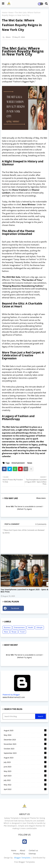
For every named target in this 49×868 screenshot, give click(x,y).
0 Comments (41, 524)
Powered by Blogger (22, 693)
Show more (41, 498)
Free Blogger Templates (25, 862)
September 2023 (25, 753)
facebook (15, 608)
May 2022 (25, 785)
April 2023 (25, 776)
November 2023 (25, 744)
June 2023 (25, 767)
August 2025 (25, 730)
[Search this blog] (19, 716)
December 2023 (25, 740)
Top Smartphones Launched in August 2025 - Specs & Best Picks (24, 591)
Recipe (14, 632)
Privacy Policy (19, 854)
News (11, 12)
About (22, 850)
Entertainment (18, 463)
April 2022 (25, 789)
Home (5, 12)
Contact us (33, 850)
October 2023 (25, 749)
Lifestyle (39, 627)
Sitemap (32, 854)
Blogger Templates (22, 858)
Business (7, 627)
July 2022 (25, 780)
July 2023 (25, 762)
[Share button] (31, 469)
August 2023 (25, 758)
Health (31, 627)
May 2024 (25, 735)
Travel (22, 632)
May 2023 (25, 771)
